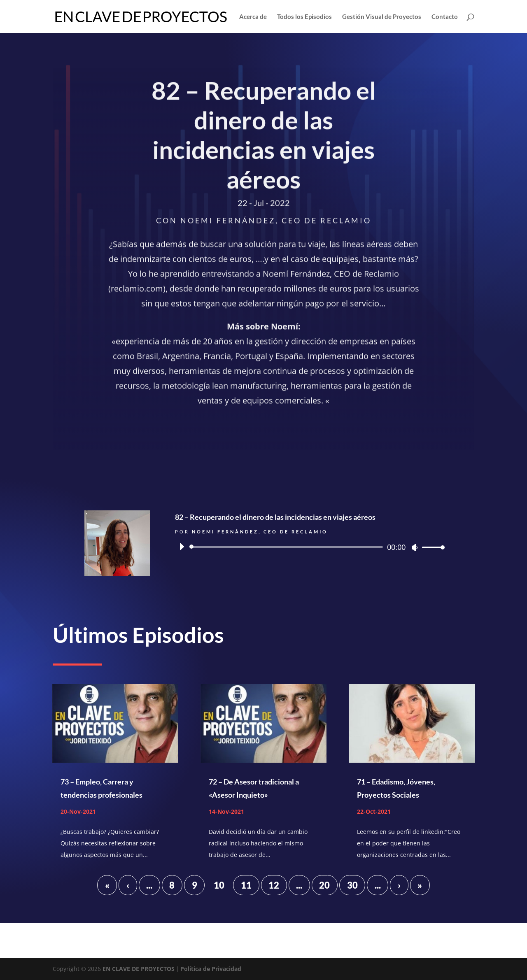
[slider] (288, 547)
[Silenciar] (415, 547)
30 (352, 885)
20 (324, 885)
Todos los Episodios (304, 17)
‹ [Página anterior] (128, 885)
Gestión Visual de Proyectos (382, 17)
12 (274, 885)
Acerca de (253, 17)
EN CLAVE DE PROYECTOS (139, 969)
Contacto (445, 17)
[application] (309, 547)
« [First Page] (107, 885)
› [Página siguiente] (399, 885)
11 (246, 885)
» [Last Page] (420, 885)
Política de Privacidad (211, 969)
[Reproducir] (182, 547)
